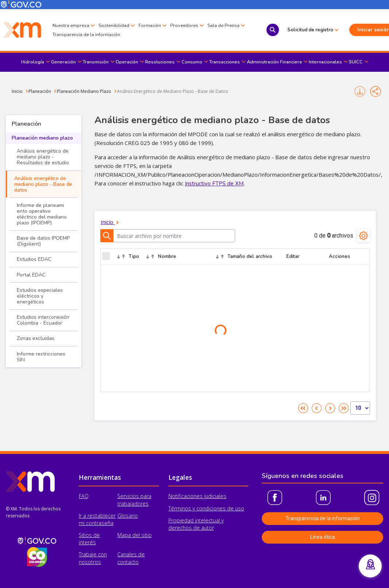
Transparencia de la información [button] (323, 518)
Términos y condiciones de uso (206, 508)
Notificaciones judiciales (197, 496)
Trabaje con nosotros (93, 558)
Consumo (192, 62)
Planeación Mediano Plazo (84, 91)
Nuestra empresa (71, 25)
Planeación (40, 91)
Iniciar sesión (358, 30)
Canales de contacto (131, 558)
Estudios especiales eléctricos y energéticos (40, 296)
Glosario (128, 516)
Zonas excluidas (36, 338)
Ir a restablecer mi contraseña (97, 519)
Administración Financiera (274, 62)
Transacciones (225, 62)
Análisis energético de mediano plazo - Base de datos (43, 184)
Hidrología (33, 62)
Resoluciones (160, 62)
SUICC (356, 62)
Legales (180, 477)
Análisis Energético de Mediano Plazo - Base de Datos (172, 91)
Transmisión (96, 62)
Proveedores (184, 25)
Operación (127, 62)
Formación (150, 25)
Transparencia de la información (128, 35)
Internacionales (325, 62)
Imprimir (360, 91)
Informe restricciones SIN (41, 357)
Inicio (17, 91)
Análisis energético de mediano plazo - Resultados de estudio (43, 157)
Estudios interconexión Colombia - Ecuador (43, 320)
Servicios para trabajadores (134, 500)
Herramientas (100, 477)
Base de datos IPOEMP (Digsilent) (43, 241)
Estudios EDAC (34, 259)
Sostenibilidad (114, 25)
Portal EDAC (31, 275)
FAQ (84, 496)
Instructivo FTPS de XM (214, 184)
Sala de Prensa (69, 35)
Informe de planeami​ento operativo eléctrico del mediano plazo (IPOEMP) (42, 214)
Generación (63, 62)
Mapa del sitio (135, 535)
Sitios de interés (89, 539)
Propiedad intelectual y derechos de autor (196, 524)
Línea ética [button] (323, 537)
